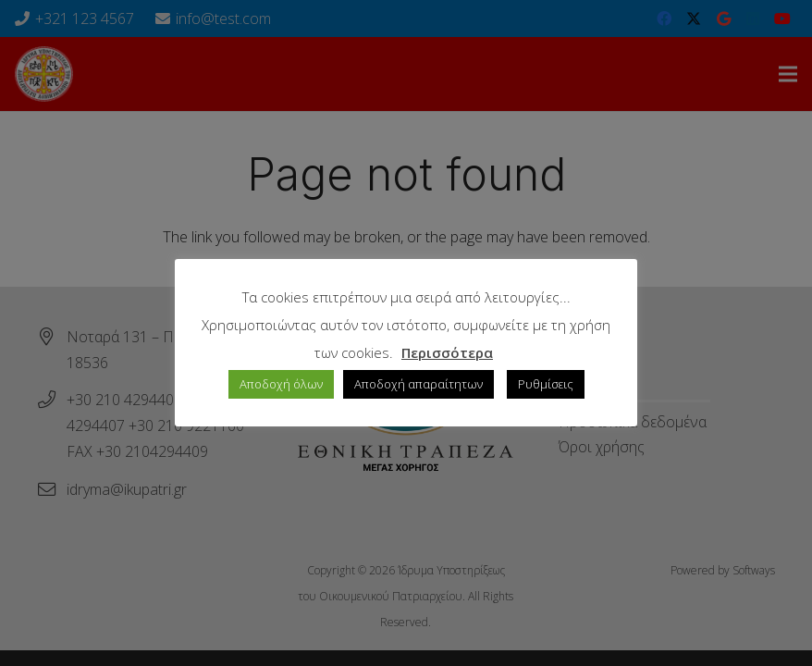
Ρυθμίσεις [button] (546, 384)
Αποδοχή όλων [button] (281, 384)
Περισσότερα (447, 352)
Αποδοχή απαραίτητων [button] (418, 384)
